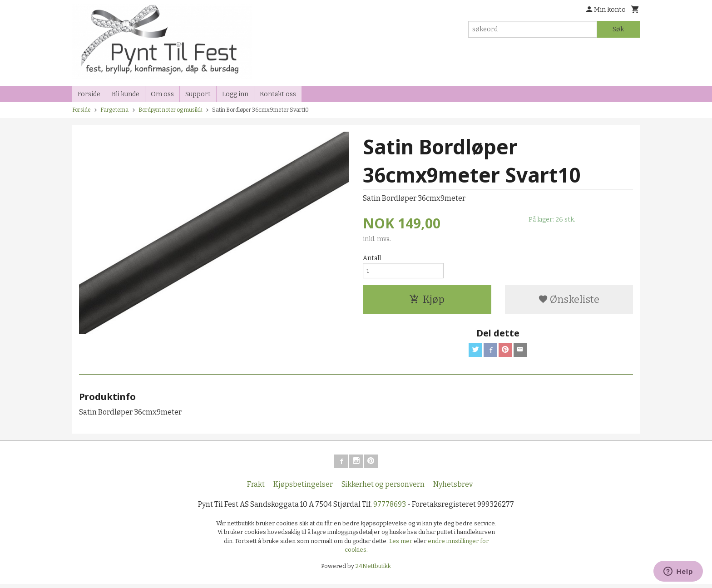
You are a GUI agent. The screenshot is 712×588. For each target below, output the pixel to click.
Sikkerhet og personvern (383, 488)
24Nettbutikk (373, 570)
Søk (618, 29)
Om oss (162, 94)
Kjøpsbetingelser (303, 488)
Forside (89, 94)
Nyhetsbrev (453, 488)
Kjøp (427, 301)
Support (198, 94)
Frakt (256, 488)
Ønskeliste (569, 301)
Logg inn (235, 94)
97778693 (390, 508)
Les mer (401, 545)
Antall (372, 258)
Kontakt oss (278, 94)
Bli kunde (126, 94)
